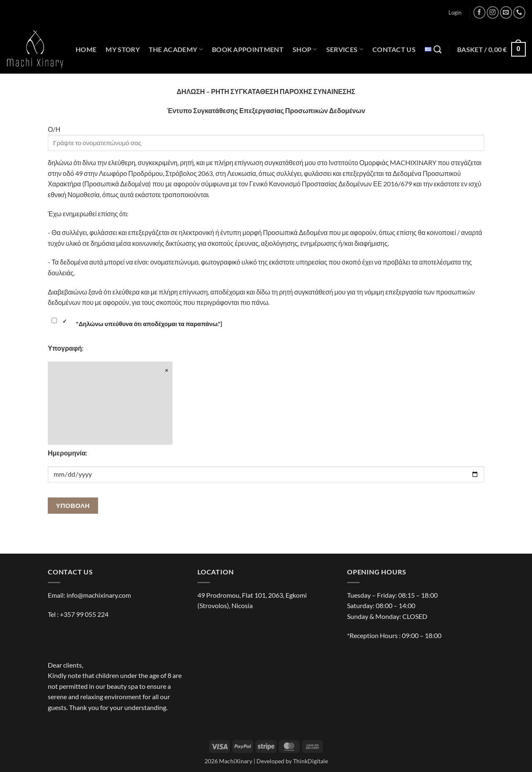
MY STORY (123, 49)
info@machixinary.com (99, 595)
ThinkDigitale (310, 761)
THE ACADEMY (176, 49)
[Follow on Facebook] (479, 12)
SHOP (305, 49)
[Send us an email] (506, 12)
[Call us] (519, 12)
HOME (86, 49)
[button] (455, 12)
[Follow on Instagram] (493, 12)
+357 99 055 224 (84, 614)
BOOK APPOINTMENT (248, 49)
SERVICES (345, 49)
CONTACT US (394, 49)
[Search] (437, 49)
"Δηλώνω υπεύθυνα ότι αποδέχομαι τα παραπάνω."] (136, 324)
